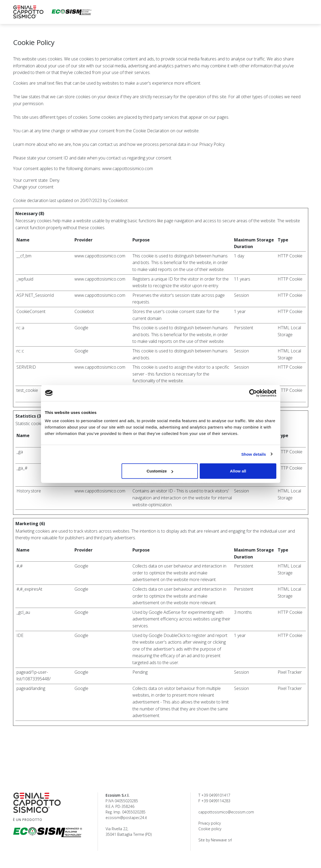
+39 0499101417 (216, 795)
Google (81, 328)
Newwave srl (221, 840)
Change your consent (33, 187)
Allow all (238, 471)
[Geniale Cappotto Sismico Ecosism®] (28, 12)
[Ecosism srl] (72, 12)
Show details (254, 454)
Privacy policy (210, 823)
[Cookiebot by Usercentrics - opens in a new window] (253, 393)
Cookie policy (210, 829)
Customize (160, 471)
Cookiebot (118, 200)
